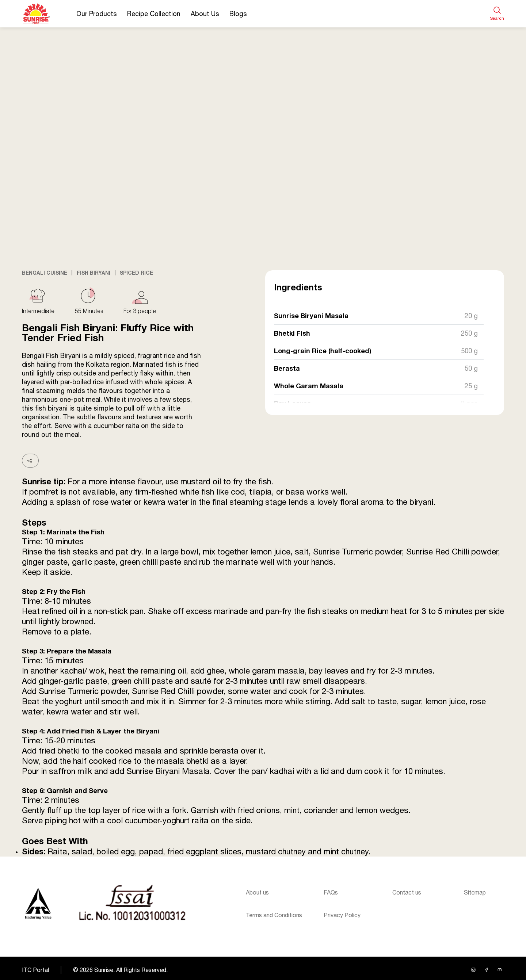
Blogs (238, 14)
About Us (205, 14)
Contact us (407, 892)
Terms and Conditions (274, 915)
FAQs (331, 892)
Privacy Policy (342, 915)
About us (257, 892)
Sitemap (475, 892)
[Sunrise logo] (38, 904)
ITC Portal (35, 970)
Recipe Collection (154, 14)
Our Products (97, 14)
